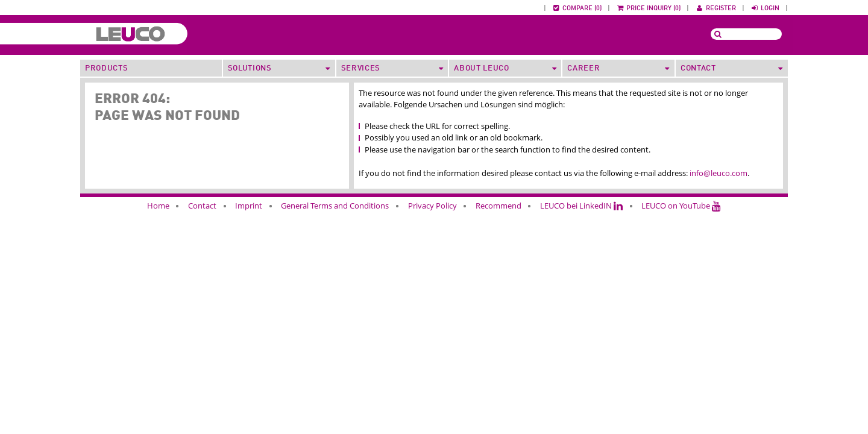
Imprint (249, 206)
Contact (202, 206)
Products (106, 68)
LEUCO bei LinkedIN (581, 206)
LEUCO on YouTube (681, 206)
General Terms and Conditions (335, 206)
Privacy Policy (432, 206)
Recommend (498, 206)
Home (158, 206)
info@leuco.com (719, 173)
